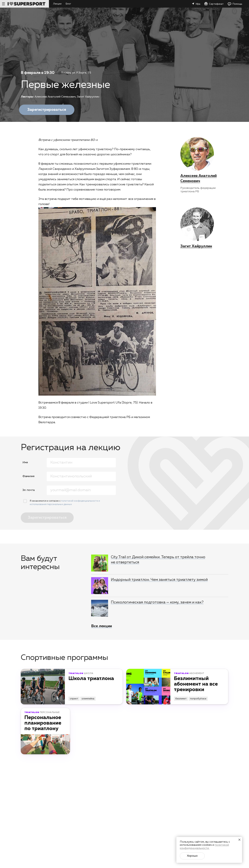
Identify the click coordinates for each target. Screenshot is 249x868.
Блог (68, 4)
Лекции (57, 4)
